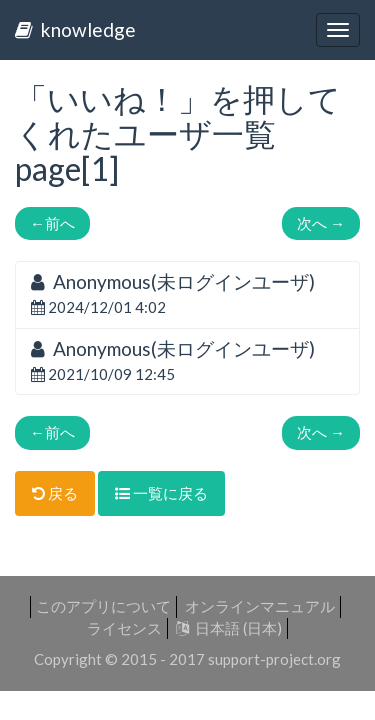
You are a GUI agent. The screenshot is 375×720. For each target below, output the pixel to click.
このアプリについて (103, 606)
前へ (52, 223)
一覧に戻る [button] (161, 493)
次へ (321, 223)
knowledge (75, 29)
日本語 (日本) (229, 628)
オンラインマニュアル (260, 606)
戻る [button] (55, 493)
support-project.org (274, 659)
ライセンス (124, 628)
